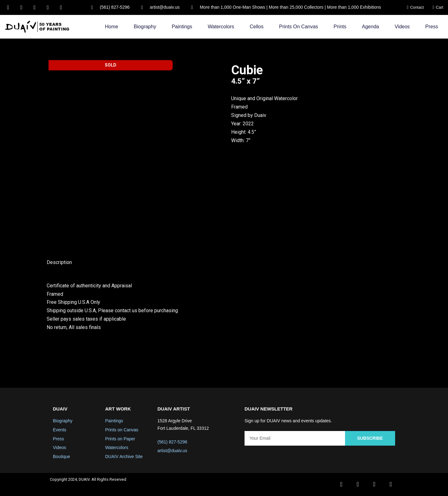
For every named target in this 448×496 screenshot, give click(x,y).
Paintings (182, 27)
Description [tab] (59, 263)
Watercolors (221, 27)
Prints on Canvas (299, 27)
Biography (145, 27)
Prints (340, 27)
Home (112, 27)
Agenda (370, 27)
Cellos (257, 27)
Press (432, 27)
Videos (402, 27)
